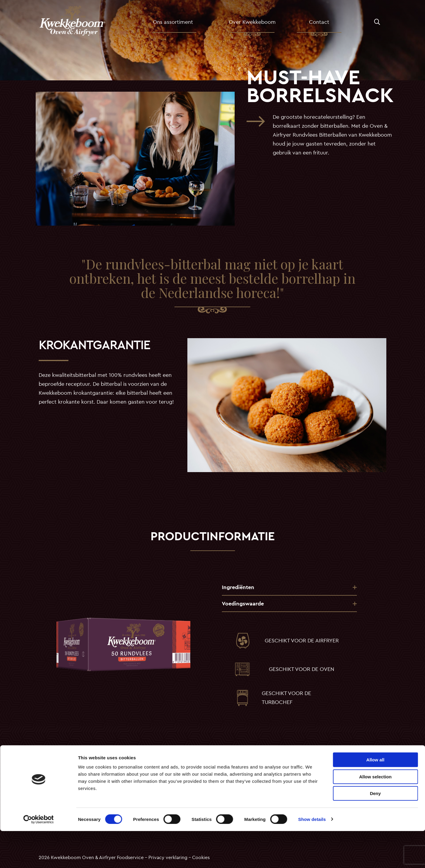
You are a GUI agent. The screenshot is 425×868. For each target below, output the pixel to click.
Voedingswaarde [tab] (243, 604)
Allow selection (375, 814)
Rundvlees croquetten (152, 777)
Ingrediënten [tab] (238, 587)
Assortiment (52, 777)
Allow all (375, 797)
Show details (312, 856)
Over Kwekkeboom (256, 24)
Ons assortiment (183, 24)
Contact (317, 24)
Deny (375, 830)
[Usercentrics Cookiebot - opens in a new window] (39, 856)
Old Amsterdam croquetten (158, 770)
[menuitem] (185, 24)
